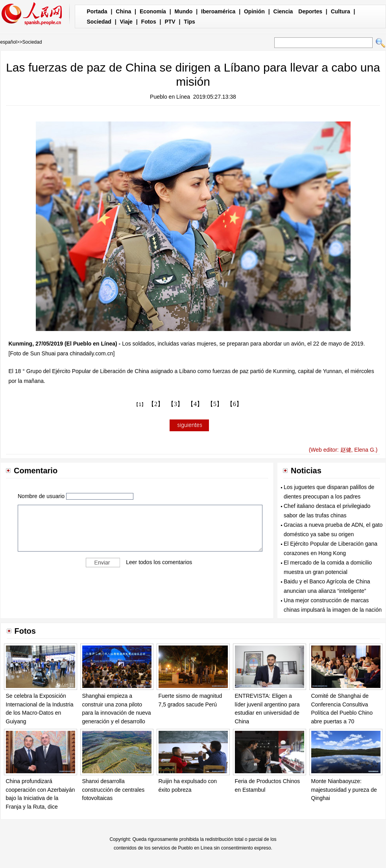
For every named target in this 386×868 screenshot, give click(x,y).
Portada (97, 11)
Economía (153, 11)
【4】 (195, 404)
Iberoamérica (218, 11)
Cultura (341, 11)
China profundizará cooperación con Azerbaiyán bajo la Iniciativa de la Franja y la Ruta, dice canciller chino (41, 798)
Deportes (310, 11)
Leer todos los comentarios (159, 562)
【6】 (235, 404)
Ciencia (283, 11)
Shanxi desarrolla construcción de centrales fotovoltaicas (114, 790)
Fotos (149, 22)
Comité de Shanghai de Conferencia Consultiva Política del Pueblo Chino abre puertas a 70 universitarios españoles (342, 713)
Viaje (126, 22)
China (123, 11)
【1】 (140, 405)
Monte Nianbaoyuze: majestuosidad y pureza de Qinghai (344, 790)
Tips (189, 22)
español (9, 42)
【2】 (156, 404)
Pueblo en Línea (170, 97)
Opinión (254, 11)
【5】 (215, 404)
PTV (170, 22)
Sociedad (99, 22)
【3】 (175, 404)
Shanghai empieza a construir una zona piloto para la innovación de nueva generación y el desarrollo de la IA (117, 713)
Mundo (184, 11)
